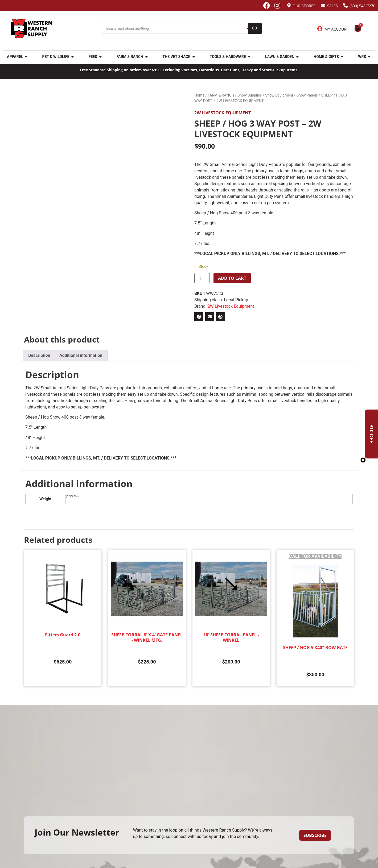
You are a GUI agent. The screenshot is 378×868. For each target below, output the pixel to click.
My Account (337, 29)
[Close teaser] (363, 460)
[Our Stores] (289, 5)
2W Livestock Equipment (223, 113)
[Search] (255, 28)
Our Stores (304, 6)
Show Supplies (250, 95)
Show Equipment (279, 95)
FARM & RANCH (221, 95)
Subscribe (315, 835)
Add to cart (232, 278)
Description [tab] (39, 355)
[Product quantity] (202, 278)
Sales (332, 6)
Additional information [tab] (81, 355)
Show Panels (307, 95)
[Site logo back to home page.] (32, 28)
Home (199, 95)
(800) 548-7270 (362, 6)
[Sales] (323, 5)
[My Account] (320, 29)
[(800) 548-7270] (345, 5)
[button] (199, 317)
